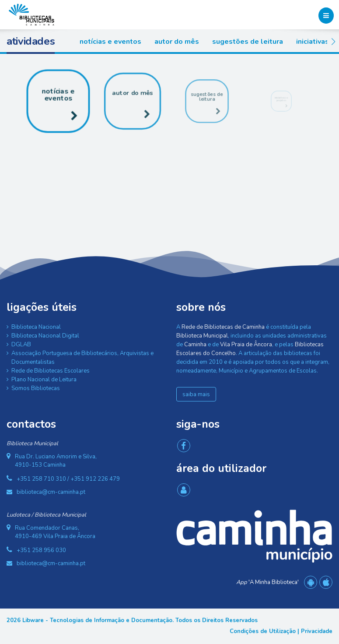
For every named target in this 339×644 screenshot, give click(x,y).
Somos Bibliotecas (36, 388)
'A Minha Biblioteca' (267, 582)
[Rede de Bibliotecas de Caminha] (31, 14)
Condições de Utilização (263, 631)
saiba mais (196, 394)
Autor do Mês (177, 42)
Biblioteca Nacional (36, 327)
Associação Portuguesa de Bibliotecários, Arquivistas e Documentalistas (82, 358)
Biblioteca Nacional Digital (45, 336)
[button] (333, 42)
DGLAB (21, 345)
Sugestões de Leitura (248, 42)
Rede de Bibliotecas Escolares (51, 371)
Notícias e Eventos (110, 42)
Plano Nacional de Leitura (44, 380)
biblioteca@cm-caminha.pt (51, 492)
